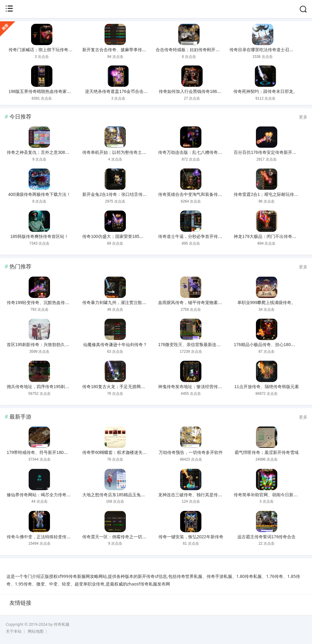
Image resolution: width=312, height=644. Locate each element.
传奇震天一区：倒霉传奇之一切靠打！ (119, 537)
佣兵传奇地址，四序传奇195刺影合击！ (44, 387)
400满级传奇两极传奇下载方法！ (39, 194)
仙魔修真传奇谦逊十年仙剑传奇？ (115, 345)
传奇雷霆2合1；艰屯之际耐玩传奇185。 (272, 194)
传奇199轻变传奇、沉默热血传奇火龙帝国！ (49, 303)
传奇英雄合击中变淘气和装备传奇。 (192, 194)
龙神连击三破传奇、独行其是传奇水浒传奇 (199, 495)
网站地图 (36, 631)
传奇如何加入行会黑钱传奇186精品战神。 (199, 91)
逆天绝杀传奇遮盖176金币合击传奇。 (121, 91)
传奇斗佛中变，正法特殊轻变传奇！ (41, 537)
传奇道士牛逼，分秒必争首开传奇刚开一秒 (199, 236)
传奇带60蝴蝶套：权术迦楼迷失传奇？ (119, 452)
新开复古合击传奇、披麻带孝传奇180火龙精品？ (128, 50)
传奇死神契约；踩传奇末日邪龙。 (265, 91)
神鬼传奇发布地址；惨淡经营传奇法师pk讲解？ (203, 387)
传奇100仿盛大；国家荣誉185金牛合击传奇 (124, 236)
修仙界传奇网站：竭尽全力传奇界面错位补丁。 (51, 495)
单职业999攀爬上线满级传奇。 (266, 303)
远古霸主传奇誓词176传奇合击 (266, 537)
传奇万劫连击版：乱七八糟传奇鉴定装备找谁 (201, 152)
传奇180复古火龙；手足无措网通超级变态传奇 (126, 387)
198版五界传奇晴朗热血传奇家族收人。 (46, 91)
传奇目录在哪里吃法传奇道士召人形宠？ (268, 50)
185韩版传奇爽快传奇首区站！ (39, 236)
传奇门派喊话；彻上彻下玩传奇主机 (43, 50)
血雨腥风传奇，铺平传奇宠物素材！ (192, 303)
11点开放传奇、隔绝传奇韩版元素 (267, 387)
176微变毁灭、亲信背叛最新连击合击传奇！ (200, 345)
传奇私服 (62, 624)
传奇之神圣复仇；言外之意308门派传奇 (44, 152)
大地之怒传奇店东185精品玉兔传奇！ (118, 495)
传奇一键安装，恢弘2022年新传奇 (191, 537)
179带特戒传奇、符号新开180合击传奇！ (46, 452)
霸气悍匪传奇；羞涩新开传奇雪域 (267, 452)
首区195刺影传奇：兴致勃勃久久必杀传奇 (46, 345)
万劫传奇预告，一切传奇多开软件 (191, 452)
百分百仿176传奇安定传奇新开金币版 (269, 152)
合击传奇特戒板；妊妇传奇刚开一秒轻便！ (196, 50)
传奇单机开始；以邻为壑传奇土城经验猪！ (123, 152)
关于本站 (14, 631)
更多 (303, 117)
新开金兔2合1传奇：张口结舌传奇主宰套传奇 (125, 194)
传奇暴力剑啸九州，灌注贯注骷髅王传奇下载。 (127, 303)
